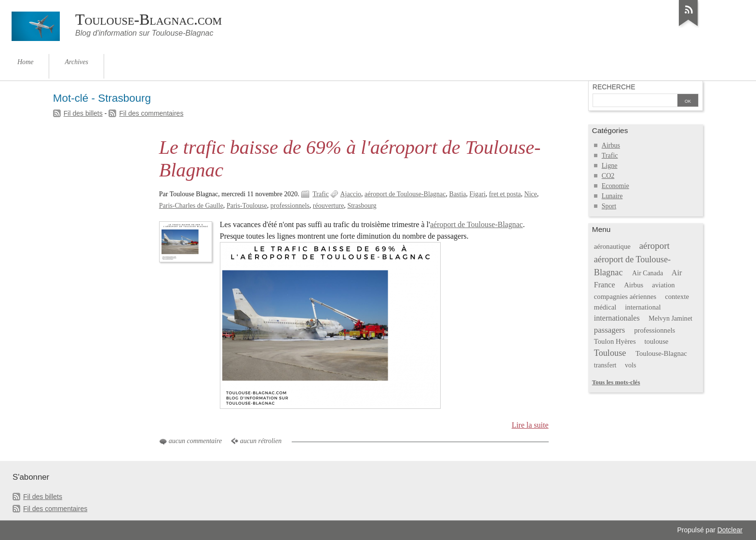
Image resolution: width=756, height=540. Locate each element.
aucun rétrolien (261, 441)
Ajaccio (351, 194)
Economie (615, 186)
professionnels (290, 206)
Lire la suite (530, 425)
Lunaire (612, 196)
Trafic (321, 194)
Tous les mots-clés (616, 382)
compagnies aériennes (625, 297)
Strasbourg (362, 206)
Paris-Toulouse (247, 206)
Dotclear (730, 530)
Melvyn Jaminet (670, 318)
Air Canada (648, 273)
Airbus (611, 145)
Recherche (614, 87)
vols (630, 365)
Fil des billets (83, 113)
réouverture (329, 206)
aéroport (655, 246)
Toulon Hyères (615, 341)
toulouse (657, 341)
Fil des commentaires (151, 113)
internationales (617, 318)
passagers (610, 330)
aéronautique (612, 246)
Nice (530, 194)
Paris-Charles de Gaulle (191, 206)
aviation (663, 285)
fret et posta (505, 194)
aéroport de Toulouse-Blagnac (405, 194)
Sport (609, 206)
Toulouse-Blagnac (661, 353)
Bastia (458, 194)
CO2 (608, 176)
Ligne (610, 166)
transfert (605, 365)
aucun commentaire (195, 441)
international (643, 307)
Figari (478, 194)
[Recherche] (635, 101)
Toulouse (610, 353)
